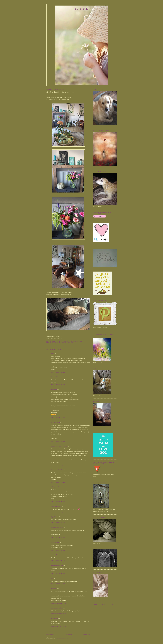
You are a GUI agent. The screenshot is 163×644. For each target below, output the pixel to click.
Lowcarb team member (58, 527)
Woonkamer (69, 343)
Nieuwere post (50, 634)
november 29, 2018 (59, 537)
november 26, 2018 (59, 441)
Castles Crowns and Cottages (59, 446)
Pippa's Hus (54, 517)
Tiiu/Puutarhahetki (56, 506)
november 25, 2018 (59, 372)
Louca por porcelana (57, 608)
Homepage (69, 634)
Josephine (54, 390)
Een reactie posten (52, 631)
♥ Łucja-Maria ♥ (56, 487)
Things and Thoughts (57, 470)
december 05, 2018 (59, 626)
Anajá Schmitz (55, 542)
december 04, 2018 (59, 614)
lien (52, 578)
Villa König (54, 619)
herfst (61, 343)
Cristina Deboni (56, 377)
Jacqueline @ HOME (57, 565)
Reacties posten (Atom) (62, 638)
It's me (82, 9)
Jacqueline (54, 589)
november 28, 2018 (59, 522)
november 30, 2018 (59, 561)
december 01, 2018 (59, 603)
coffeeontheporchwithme (58, 555)
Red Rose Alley (56, 422)
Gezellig (55, 343)
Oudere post (87, 634)
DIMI (53, 353)
